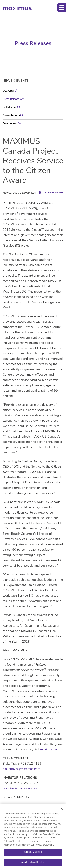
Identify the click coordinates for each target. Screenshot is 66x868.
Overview (9, 91)
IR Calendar (10, 107)
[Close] (62, 809)
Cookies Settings (33, 853)
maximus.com (50, 749)
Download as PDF (51, 193)
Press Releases (12, 99)
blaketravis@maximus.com (21, 769)
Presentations (11, 115)
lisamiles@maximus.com (20, 788)
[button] (62, 8)
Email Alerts (10, 123)
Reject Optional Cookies (33, 863)
